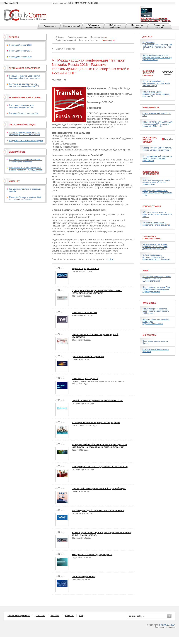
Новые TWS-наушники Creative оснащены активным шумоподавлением (157, 279)
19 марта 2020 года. (81, 491)
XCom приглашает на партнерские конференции (96, 423)
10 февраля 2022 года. (82, 271)
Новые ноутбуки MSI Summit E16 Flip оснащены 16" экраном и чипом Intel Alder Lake (158, 124)
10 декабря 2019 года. (82, 557)
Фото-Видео (149, 303)
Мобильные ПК (151, 108)
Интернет (14, 181)
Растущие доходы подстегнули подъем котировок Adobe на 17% (24, 85)
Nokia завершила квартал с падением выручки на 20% (22, 106)
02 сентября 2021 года (82, 315)
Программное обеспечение (25, 68)
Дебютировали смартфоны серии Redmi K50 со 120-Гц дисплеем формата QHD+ (155, 247)
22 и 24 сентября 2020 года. (84, 425)
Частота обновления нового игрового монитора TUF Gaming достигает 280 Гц (157, 57)
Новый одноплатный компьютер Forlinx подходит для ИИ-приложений (157, 158)
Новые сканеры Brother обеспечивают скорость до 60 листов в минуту (156, 83)
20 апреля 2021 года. (81, 340)
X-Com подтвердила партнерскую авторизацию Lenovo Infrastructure (25, 133)
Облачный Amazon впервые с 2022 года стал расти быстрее (25, 198)
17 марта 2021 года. (81, 359)
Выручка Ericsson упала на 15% (24, 113)
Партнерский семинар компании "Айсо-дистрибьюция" (99, 489)
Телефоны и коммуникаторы (152, 237)
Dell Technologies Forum (83, 577)
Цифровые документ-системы (148, 73)
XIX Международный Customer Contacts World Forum (98, 511)
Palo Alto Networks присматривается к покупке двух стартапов (26, 161)
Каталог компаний (72, 26)
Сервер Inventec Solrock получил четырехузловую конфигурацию (158, 149)
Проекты (14, 37)
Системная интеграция (22, 125)
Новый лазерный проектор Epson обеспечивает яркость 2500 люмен (156, 311)
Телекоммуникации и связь (25, 97)
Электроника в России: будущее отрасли (92, 555)
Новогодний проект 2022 (20, 45)
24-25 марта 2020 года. (82, 513)
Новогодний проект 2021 (20, 51)
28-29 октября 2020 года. (83, 469)
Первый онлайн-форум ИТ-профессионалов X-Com (97, 401)
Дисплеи (147, 37)
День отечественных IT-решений (88, 357)
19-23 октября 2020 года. (83, 403)
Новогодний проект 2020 (20, 57)
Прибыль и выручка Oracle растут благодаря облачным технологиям (25, 77)
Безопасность (17, 152)
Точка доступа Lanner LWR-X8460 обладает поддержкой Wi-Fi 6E (157, 193)
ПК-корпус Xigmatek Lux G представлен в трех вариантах (156, 224)
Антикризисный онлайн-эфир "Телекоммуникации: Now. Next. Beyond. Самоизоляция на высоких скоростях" (99, 446)
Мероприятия (65, 49)
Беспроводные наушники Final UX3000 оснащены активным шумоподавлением (156, 289)
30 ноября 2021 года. (81, 296)
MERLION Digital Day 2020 (85, 379)
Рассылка (55, 616)
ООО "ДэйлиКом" (167, 625)
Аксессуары (149, 335)
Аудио (146, 271)
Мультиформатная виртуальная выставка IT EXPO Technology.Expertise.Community (97, 292)
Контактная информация (19, 616)
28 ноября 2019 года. (81, 538)
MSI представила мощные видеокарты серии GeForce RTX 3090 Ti (157, 214)
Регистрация (50, 26)
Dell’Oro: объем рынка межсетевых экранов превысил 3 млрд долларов (26, 169)
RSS (81, 616)
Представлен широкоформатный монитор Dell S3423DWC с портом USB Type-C (157, 46)
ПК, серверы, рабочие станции (150, 140)
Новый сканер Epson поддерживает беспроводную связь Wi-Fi (156, 94)
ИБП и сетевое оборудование (151, 173)
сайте (111, 259)
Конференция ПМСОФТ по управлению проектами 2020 (100, 467)
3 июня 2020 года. (80, 450)
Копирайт (69, 616)
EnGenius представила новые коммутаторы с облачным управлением (156, 182)
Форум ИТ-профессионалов (85, 269)
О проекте (40, 616)
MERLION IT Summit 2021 (84, 313)
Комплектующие (152, 206)
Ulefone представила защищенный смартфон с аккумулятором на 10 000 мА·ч (156, 257)
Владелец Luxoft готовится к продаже (26, 140)
